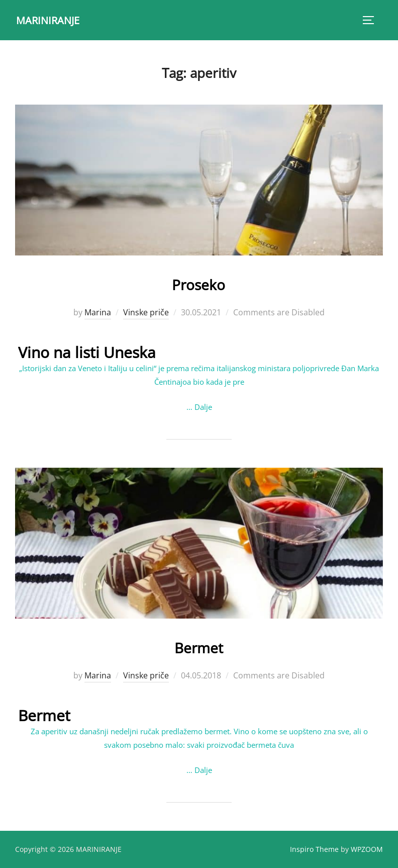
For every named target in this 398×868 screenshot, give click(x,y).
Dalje (203, 406)
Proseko (198, 282)
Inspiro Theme (314, 849)
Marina (98, 312)
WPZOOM (367, 849)
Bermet (198, 645)
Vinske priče (146, 312)
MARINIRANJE (51, 20)
